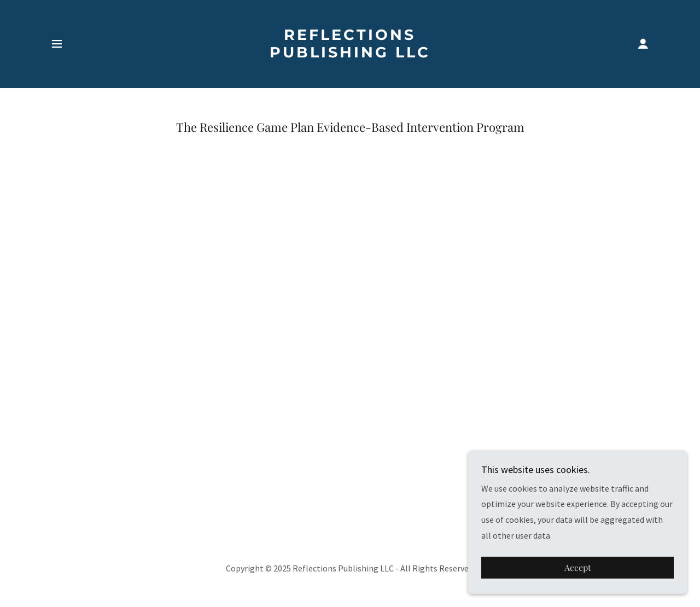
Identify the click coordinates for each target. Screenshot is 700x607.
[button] (57, 44)
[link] (350, 54)
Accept (578, 568)
